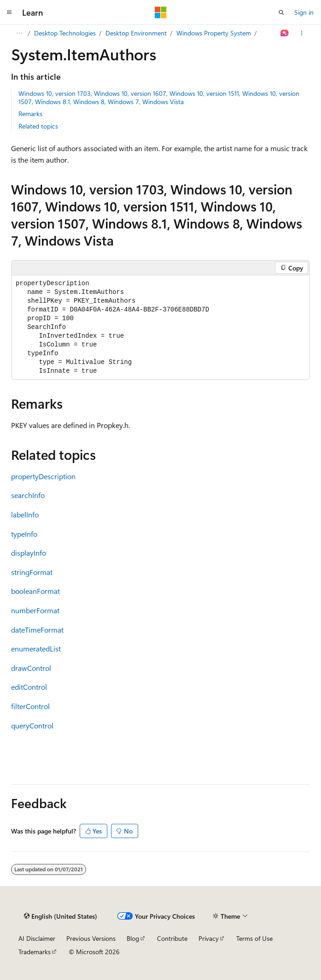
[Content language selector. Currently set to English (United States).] (61, 916)
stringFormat (32, 572)
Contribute (172, 938)
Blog (133, 938)
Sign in (304, 12)
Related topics (38, 126)
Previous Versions (91, 938)
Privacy (209, 938)
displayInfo (29, 553)
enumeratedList (36, 648)
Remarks (30, 114)
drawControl (31, 668)
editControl (29, 687)
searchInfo (28, 495)
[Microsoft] (161, 12)
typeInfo (24, 534)
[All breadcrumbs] (19, 33)
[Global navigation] (9, 12)
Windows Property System (214, 33)
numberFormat (35, 610)
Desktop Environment (136, 33)
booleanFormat (35, 591)
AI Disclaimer (37, 938)
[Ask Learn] (285, 33)
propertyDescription (43, 476)
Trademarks (35, 952)
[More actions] (302, 33)
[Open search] (281, 12)
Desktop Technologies (65, 33)
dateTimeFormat (37, 630)
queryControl (32, 725)
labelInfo (25, 514)
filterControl (30, 706)
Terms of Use (254, 938)
